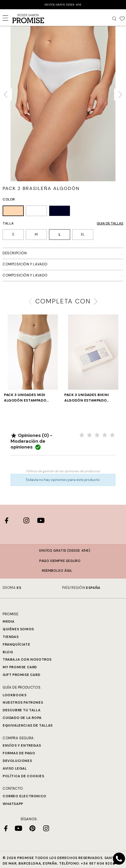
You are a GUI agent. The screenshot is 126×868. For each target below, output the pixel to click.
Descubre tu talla (21, 710)
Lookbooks (14, 695)
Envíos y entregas (22, 745)
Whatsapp (13, 804)
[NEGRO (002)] (60, 212)
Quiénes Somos (18, 629)
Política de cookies (23, 776)
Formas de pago (19, 753)
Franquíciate (16, 644)
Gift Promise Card (21, 675)
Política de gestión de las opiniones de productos (63, 471)
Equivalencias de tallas (28, 725)
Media (9, 621)
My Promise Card (20, 667)
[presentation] (7, 95)
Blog (8, 652)
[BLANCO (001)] (36, 212)
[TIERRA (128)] (13, 212)
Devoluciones (17, 761)
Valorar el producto (63, 463)
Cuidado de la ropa (22, 718)
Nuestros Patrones (23, 702)
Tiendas (11, 637)
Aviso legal (15, 768)
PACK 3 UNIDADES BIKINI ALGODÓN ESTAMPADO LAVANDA (87, 398)
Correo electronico (25, 796)
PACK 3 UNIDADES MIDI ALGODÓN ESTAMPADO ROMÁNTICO (25, 398)
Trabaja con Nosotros (27, 659)
